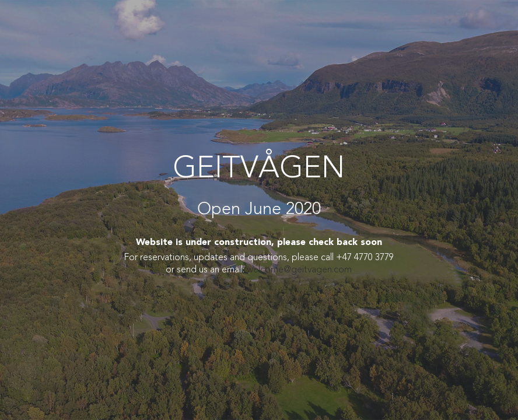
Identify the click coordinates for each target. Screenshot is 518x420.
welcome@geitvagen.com (299, 270)
